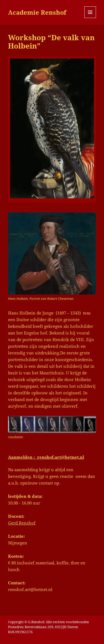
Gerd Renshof (22, 523)
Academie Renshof (37, 12)
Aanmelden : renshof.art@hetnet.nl (46, 457)
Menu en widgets (90, 18)
